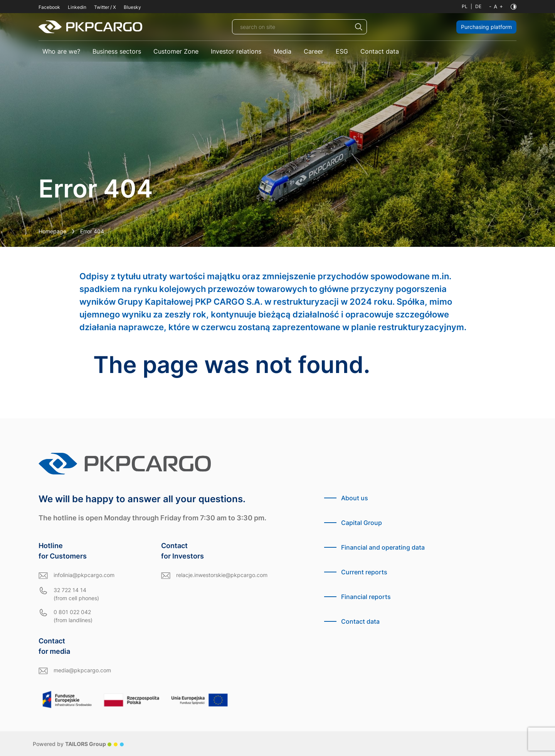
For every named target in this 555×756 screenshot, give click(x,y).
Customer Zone (176, 51)
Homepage (52, 231)
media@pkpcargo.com (82, 670)
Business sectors (117, 51)
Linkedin (77, 7)
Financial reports (366, 597)
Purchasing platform (486, 27)
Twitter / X (105, 7)
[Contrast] (514, 7)
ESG (342, 51)
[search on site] (299, 27)
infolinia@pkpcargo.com (84, 575)
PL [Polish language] (465, 6)
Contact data (380, 51)
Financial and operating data (383, 547)
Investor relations (236, 51)
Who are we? (61, 51)
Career (314, 51)
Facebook (49, 7)
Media (283, 51)
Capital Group (362, 523)
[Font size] (496, 7)
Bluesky (132, 7)
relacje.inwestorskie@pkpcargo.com (222, 575)
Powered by (78, 744)
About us (355, 498)
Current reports (364, 572)
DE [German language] (478, 6)
